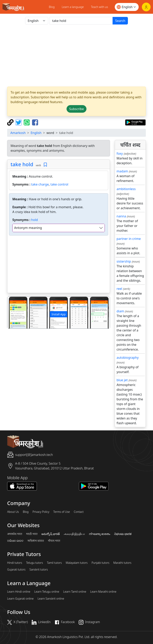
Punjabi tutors (101, 563)
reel (119, 289)
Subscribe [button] (76, 109)
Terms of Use (61, 512)
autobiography (128, 358)
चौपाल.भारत (54, 541)
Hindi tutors (15, 563)
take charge (40, 184)
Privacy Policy (41, 512)
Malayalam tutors (77, 563)
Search (120, 21)
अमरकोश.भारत (15, 534)
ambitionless (126, 189)
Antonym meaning (28, 228)
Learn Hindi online (19, 592)
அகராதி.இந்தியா (74, 534)
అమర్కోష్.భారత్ (51, 534)
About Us (13, 512)
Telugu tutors (34, 563)
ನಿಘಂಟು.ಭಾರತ (123, 534)
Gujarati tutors (16, 570)
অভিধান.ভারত (36, 541)
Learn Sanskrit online (51, 599)
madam (122, 171)
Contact (79, 512)
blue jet (122, 380)
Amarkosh (18, 133)
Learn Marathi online (103, 592)
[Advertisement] (76, 56)
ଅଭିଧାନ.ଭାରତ (15, 541)
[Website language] (127, 7)
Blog (52, 7)
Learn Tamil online (75, 592)
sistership (124, 261)
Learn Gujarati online (20, 599)
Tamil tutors (54, 563)
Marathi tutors (122, 563)
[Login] (146, 7)
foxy (120, 153)
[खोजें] (81, 21)
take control (59, 184)
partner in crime (129, 239)
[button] (15, 312)
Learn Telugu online (47, 592)
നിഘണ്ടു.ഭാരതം (100, 534)
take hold (22, 164)
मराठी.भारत (32, 534)
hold (34, 220)
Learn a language (73, 7)
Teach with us (100, 7)
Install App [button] (59, 314)
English (36, 133)
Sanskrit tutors (39, 570)
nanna (121, 216)
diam (120, 311)
